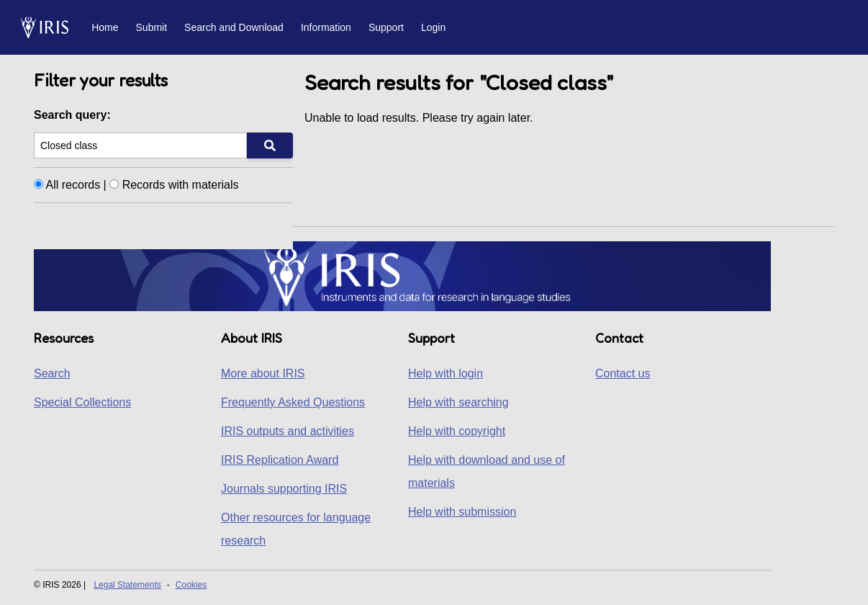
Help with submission (462, 512)
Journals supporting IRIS (284, 489)
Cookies (191, 585)
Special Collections (82, 402)
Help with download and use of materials (487, 471)
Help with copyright (457, 431)
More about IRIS (263, 373)
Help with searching (458, 402)
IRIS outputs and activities (288, 431)
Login (433, 27)
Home (105, 27)
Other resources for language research (296, 529)
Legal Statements (127, 585)
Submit (152, 27)
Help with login (446, 373)
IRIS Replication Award (280, 460)
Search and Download (234, 27)
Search (52, 373)
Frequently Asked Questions (293, 402)
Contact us (623, 373)
